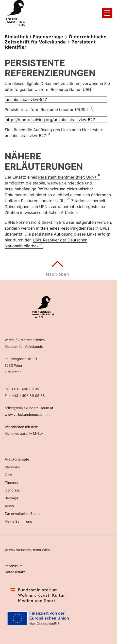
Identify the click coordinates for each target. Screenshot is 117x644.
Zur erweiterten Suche (23, 513)
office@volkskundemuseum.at (29, 408)
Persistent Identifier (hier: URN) (67, 177)
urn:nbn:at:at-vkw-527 (25, 136)
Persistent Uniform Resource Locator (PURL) (46, 110)
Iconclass (12, 490)
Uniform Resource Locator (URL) (35, 201)
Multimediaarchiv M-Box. (25, 433)
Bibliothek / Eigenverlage (34, 37)
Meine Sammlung (18, 521)
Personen (12, 467)
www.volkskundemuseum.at (27, 414)
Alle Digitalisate (17, 459)
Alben (9, 506)
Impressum (14, 566)
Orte (8, 475)
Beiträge (11, 498)
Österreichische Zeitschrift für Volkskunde (56, 39)
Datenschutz (15, 572)
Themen (11, 483)
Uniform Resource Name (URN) (64, 89)
